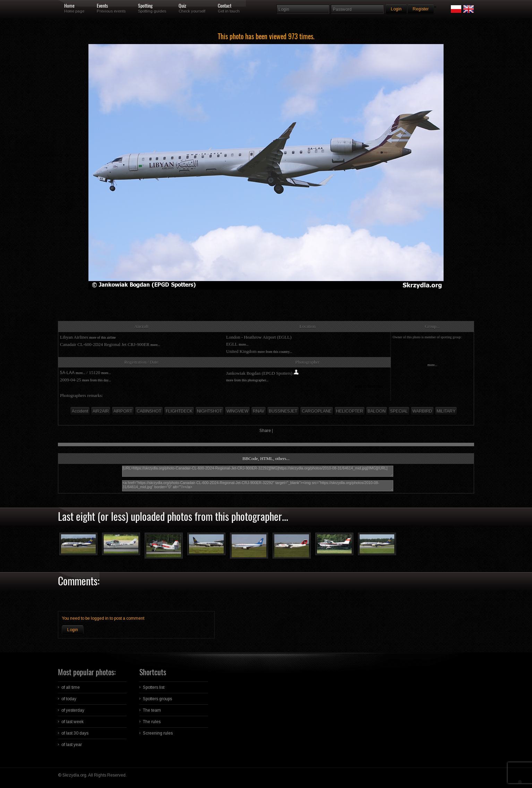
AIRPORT (123, 411)
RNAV (259, 411)
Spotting (145, 6)
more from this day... (97, 380)
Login (73, 630)
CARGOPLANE (317, 411)
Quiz (182, 6)
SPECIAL (399, 411)
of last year (72, 745)
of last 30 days (75, 733)
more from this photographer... (247, 380)
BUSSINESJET (283, 411)
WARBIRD (422, 411)
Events (102, 6)
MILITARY (446, 411)
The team (152, 710)
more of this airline (102, 337)
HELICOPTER (350, 411)
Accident (80, 411)
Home (69, 6)
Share (265, 431)
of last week (72, 722)
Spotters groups (157, 699)
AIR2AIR (101, 411)
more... (155, 345)
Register (421, 9)
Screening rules (158, 733)
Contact (225, 6)
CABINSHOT (149, 411)
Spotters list (154, 687)
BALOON (377, 411)
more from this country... (275, 352)
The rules (152, 722)
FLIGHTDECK (179, 411)
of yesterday (73, 710)
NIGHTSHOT (209, 411)
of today (69, 699)
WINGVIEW (237, 411)
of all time (71, 687)
